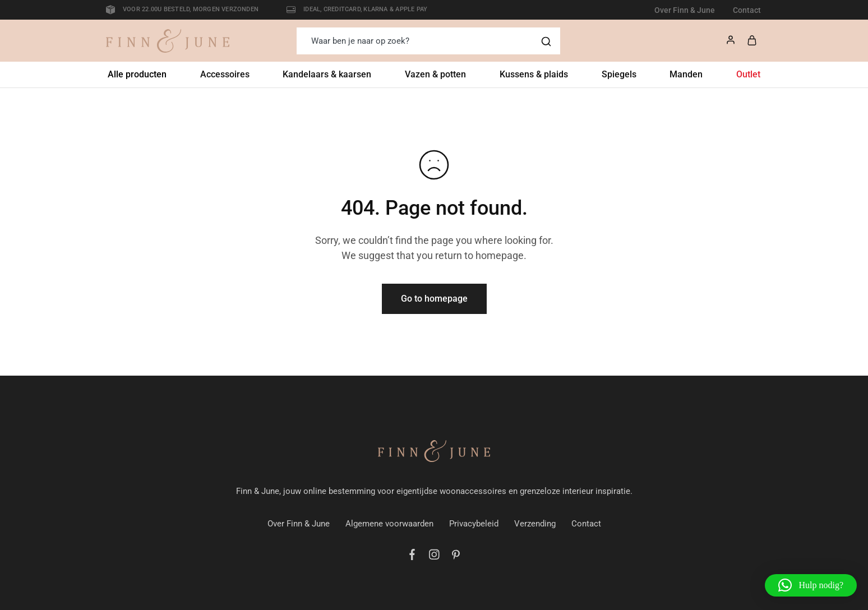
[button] (811, 585)
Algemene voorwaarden (389, 524)
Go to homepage (434, 299)
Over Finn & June (685, 10)
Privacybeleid (474, 524)
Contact (747, 10)
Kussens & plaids (534, 74)
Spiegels (619, 74)
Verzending (535, 524)
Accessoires (225, 74)
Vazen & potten (435, 74)
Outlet (748, 74)
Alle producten (137, 74)
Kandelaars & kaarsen (327, 74)
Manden (686, 74)
